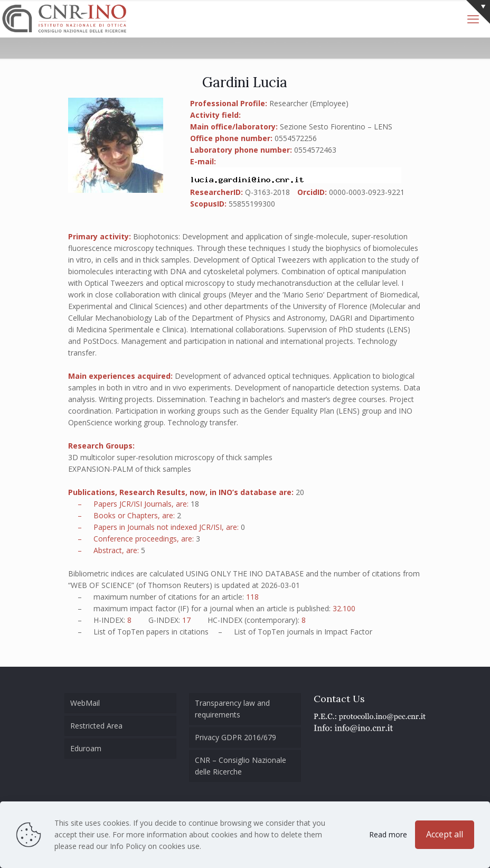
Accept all (445, 834)
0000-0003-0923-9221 (367, 192)
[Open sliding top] (478, 12)
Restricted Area (96, 726)
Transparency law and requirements (232, 709)
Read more (388, 834)
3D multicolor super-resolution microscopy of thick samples (170, 457)
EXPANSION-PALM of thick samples (130, 469)
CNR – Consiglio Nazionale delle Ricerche (241, 766)
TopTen (131, 632)
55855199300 (252, 204)
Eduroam (86, 748)
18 (195, 504)
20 (300, 492)
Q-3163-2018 (267, 192)
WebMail (85, 703)
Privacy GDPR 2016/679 (235, 737)
